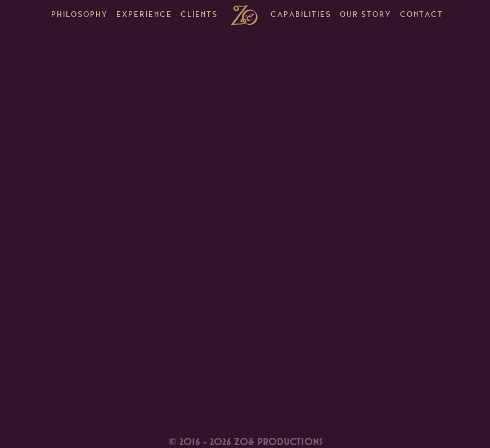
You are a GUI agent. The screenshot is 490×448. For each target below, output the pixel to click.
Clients (199, 15)
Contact (422, 15)
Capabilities (301, 15)
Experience (144, 15)
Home (244, 15)
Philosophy (80, 15)
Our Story (366, 15)
